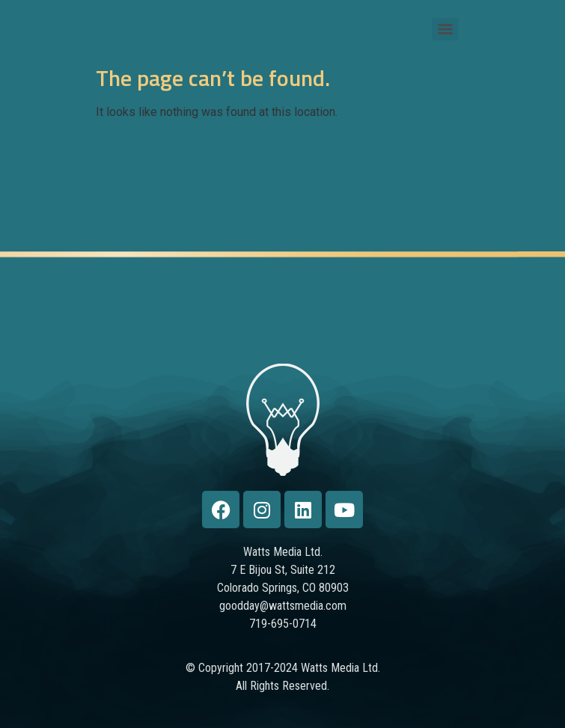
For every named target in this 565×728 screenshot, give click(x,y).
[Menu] (445, 29)
